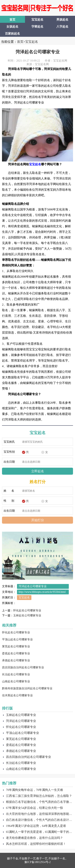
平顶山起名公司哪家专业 (17, 639)
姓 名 (9, 491)
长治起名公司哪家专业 (16, 674)
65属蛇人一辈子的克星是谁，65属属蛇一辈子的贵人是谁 (39, 832)
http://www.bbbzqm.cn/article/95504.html (42, 592)
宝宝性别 (9, 452)
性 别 (9, 501)
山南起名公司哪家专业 (16, 681)
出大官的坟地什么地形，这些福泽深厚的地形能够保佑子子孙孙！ (39, 814)
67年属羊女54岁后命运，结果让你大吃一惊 (34, 808)
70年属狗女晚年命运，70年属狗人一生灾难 (34, 790)
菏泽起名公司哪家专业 (38, 52)
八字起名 (62, 27)
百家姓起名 (12, 34)
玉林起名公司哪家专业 (27, 615)
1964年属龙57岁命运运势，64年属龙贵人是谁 (36, 826)
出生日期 (9, 462)
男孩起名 (62, 20)
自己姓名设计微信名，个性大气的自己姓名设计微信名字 (39, 820)
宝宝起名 (37, 20)
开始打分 (38, 520)
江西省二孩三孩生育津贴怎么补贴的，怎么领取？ (39, 796)
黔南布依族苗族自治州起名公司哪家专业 (27, 688)
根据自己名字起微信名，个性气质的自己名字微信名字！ (39, 802)
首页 (12, 20)
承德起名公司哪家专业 (16, 660)
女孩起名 (12, 27)
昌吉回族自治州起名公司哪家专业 (23, 667)
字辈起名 (37, 27)
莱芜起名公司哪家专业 (16, 646)
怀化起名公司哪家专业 (27, 610)
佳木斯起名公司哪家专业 (17, 695)
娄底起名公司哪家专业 (16, 653)
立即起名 (38, 471)
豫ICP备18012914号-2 (37, 862)
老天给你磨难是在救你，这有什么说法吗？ (34, 838)
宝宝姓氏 (9, 442)
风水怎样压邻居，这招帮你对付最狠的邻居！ (36, 844)
